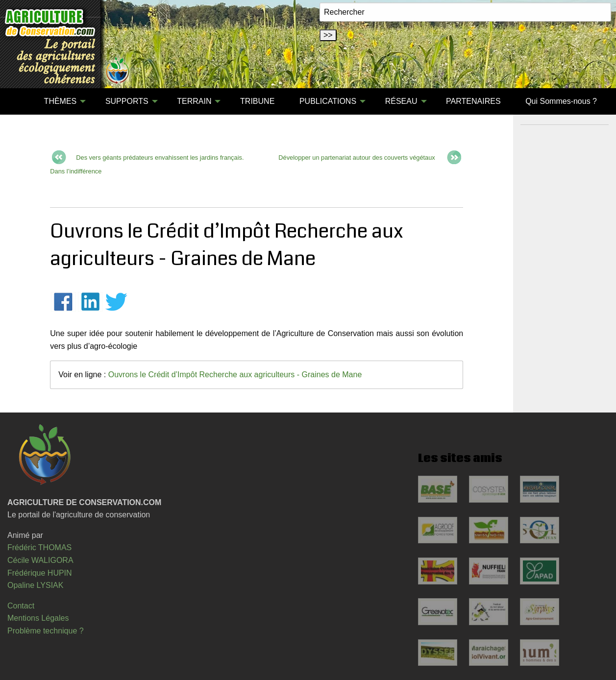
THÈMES (61, 101)
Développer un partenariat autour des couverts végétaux (357, 158)
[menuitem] (19, 101)
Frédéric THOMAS (39, 547)
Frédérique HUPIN (40, 573)
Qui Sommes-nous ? (561, 101)
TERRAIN (194, 101)
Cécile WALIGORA (40, 560)
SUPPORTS (127, 101)
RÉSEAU (401, 101)
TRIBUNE (257, 101)
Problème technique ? (46, 631)
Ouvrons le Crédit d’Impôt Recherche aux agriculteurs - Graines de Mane (235, 375)
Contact (21, 606)
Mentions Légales (38, 618)
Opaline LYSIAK (35, 585)
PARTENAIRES (473, 101)
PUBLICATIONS (328, 101)
